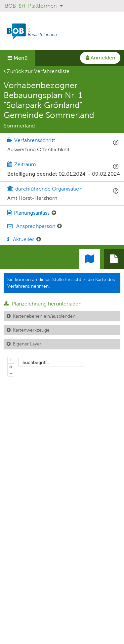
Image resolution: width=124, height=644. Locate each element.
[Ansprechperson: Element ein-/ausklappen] (60, 226)
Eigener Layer (27, 344)
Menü (18, 58)
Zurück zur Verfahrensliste (37, 71)
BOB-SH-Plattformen (34, 6)
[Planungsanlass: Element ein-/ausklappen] (54, 213)
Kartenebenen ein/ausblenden (44, 316)
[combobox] (51, 362)
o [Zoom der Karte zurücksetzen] (11, 367)
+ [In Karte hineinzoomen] (11, 360)
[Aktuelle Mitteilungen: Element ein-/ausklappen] (39, 239)
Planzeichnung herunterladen (42, 304)
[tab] (114, 259)
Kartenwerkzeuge (31, 330)
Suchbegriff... (37, 362)
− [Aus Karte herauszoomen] (11, 373)
